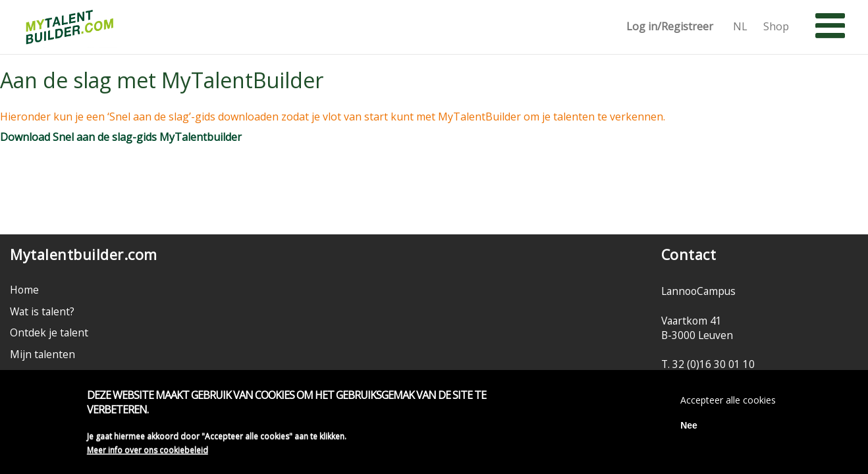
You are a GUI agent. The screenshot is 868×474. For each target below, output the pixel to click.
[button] (830, 26)
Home (24, 290)
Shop (776, 27)
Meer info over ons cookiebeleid (148, 453)
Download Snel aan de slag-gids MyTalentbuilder (121, 137)
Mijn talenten (42, 354)
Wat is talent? (42, 311)
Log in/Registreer (670, 27)
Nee (689, 428)
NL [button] (740, 27)
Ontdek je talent (49, 332)
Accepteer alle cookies (728, 403)
